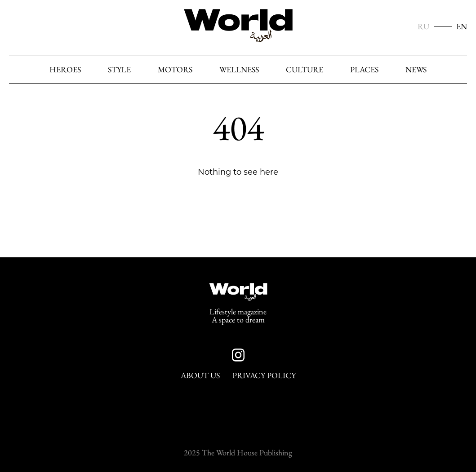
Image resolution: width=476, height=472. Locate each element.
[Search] (458, 70)
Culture (305, 70)
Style (119, 70)
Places (364, 70)
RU (423, 26)
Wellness (239, 70)
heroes (65, 70)
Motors (175, 70)
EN (462, 26)
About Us (200, 375)
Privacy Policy (264, 375)
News (416, 70)
